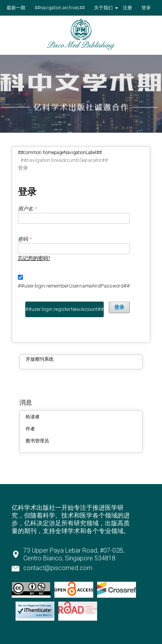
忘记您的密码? (34, 258)
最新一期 (16, 8)
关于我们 (104, 8)
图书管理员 (37, 441)
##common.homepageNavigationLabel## (60, 153)
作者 (30, 429)
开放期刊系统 (40, 359)
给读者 (33, 417)
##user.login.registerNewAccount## (64, 309)
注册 (127, 8)
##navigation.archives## (60, 8)
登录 (146, 8)
